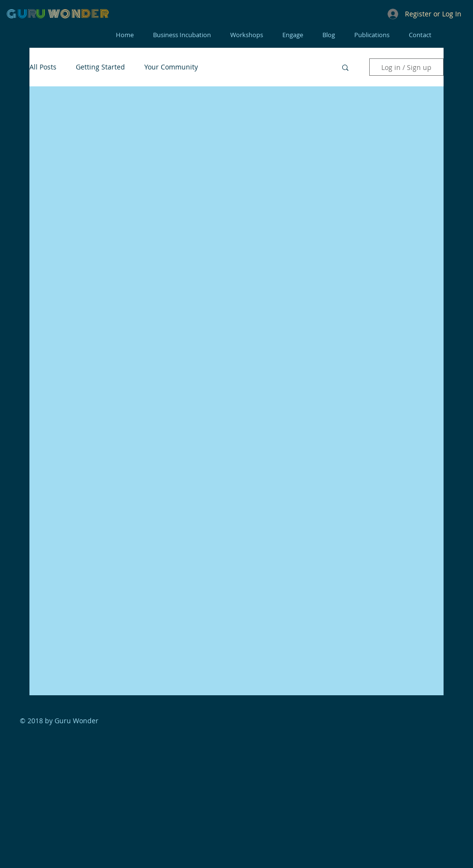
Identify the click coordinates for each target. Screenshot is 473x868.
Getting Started (100, 67)
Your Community (171, 67)
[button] (345, 68)
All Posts (43, 67)
